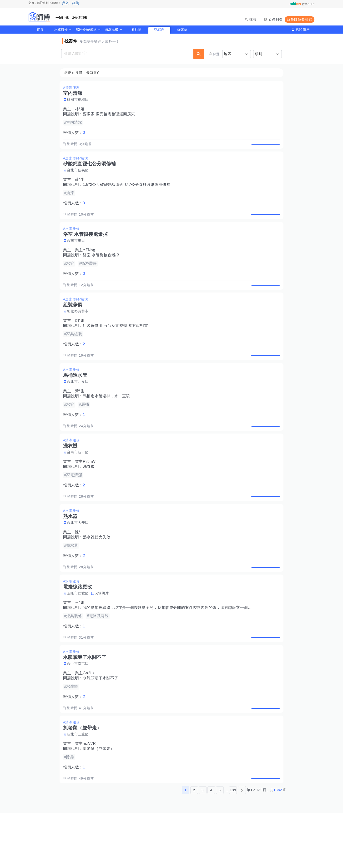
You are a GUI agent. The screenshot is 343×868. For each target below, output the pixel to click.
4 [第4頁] (211, 845)
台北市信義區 (79, 176)
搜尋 (253, 19)
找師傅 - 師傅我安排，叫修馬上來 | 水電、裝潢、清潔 (39, 17)
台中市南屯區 (79, 708)
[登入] (66, 3)
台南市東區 (77, 252)
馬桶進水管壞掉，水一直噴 (108, 418)
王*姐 (81, 641)
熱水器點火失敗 (98, 570)
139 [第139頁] (233, 845)
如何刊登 (275, 20)
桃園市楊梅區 (79, 100)
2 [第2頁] (194, 845)
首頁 (40, 29)
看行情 (136, 29)
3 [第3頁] (203, 845)
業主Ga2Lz (86, 717)
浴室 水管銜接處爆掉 (103, 266)
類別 (259, 54)
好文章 (182, 29)
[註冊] (75, 3)
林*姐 (81, 109)
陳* (79, 565)
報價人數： (76, 133)
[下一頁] (242, 845)
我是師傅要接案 (300, 19)
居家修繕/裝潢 (86, 29)
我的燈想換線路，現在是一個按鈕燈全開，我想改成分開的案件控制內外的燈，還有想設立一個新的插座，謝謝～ (183, 646)
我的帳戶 (303, 29)
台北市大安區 (79, 556)
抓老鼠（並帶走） (100, 798)
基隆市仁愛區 (79, 632)
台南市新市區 (79, 480)
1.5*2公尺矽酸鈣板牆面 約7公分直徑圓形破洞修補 (128, 190)
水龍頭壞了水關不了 (102, 722)
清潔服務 (111, 29)
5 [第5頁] (220, 845)
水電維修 (61, 29)
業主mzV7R (87, 793)
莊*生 (81, 185)
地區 (228, 54)
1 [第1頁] (185, 845)
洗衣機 (90, 494)
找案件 (159, 29)
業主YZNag (87, 261)
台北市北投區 (79, 404)
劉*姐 (81, 337)
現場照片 (103, 632)
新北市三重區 (79, 784)
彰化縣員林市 (79, 328)
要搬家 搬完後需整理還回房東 (110, 114)
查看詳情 (264, 147)
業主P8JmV (87, 489)
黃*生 (81, 413)
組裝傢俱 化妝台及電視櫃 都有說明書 (117, 342)
